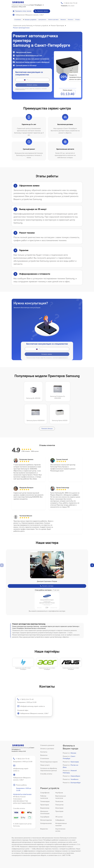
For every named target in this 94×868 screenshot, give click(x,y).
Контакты (71, 20)
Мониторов (59, 808)
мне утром (68, 6)
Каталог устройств (30, 20)
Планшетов (59, 805)
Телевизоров (45, 801)
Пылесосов (59, 801)
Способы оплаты (46, 774)
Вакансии (63, 20)
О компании (18, 20)
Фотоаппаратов (46, 820)
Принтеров (59, 811)
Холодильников (46, 823)
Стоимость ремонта (47, 745)
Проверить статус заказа (22, 11)
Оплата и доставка (53, 20)
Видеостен (44, 829)
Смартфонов (45, 793)
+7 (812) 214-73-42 (70, 3)
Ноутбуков (59, 793)
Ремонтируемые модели (49, 762)
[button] (92, 565)
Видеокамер (45, 808)
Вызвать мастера (47, 586)
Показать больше (47, 429)
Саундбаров (45, 817)
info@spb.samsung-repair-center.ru (31, 706)
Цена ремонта (42, 20)
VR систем (59, 817)
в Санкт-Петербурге (36, 5)
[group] (23, 664)
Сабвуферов (60, 820)
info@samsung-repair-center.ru (21, 768)
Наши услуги (45, 765)
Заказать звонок (41, 11)
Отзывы (77, 20)
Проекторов (45, 805)
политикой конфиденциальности (60, 358)
